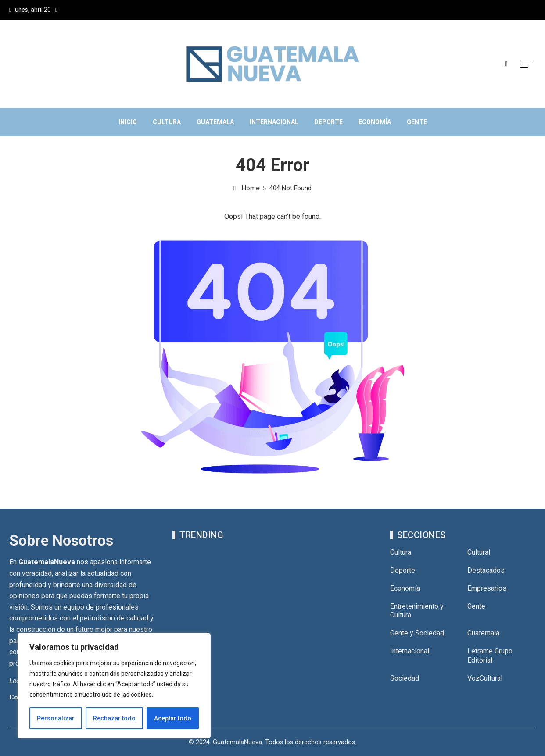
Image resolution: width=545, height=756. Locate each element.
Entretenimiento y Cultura (417, 611)
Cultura (401, 552)
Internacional (410, 651)
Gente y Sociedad (417, 633)
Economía (405, 588)
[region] (114, 686)
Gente (476, 606)
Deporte (403, 570)
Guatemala (483, 633)
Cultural (479, 552)
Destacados (486, 570)
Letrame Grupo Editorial (490, 656)
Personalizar (56, 718)
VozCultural (485, 678)
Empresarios (487, 588)
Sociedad (405, 678)
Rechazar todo (114, 718)
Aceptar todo (173, 718)
